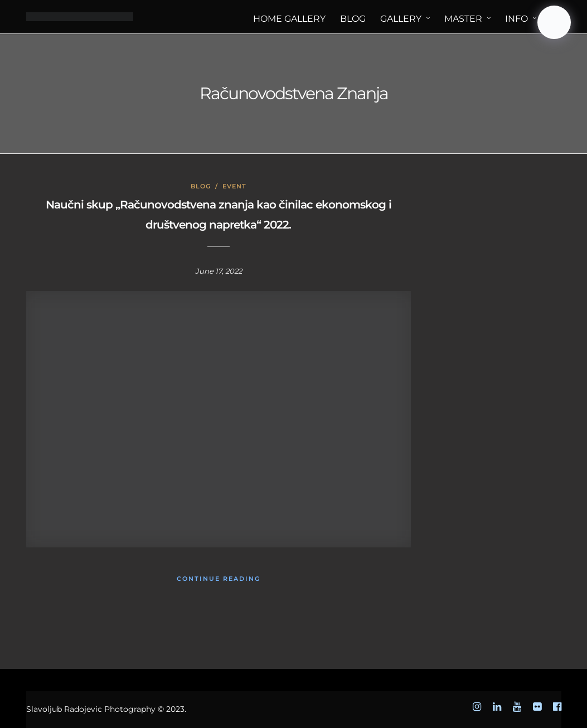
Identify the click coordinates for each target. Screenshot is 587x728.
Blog (201, 186)
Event (234, 186)
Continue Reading (219, 579)
